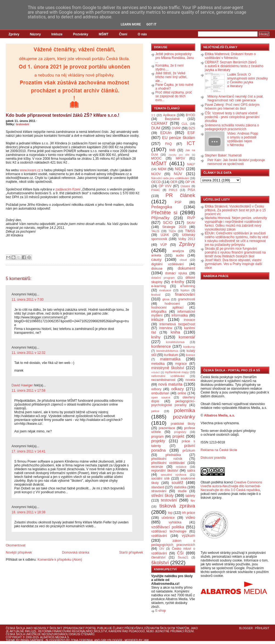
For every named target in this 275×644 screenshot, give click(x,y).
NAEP (191, 164)
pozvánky (184, 417)
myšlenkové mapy (177, 372)
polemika (185, 410)
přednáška (173, 455)
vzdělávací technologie (169, 531)
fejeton (185, 290)
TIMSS (190, 231)
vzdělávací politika (168, 527)
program (157, 437)
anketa (156, 255)
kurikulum (171, 355)
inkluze (157, 320)
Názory (35, 34)
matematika (170, 359)
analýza (178, 251)
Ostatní (185, 186)
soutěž (177, 483)
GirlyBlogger (112, 640)
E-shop (161, 611)
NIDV (179, 169)
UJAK (165, 235)
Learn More (131, 24)
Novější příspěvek (19, 552)
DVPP (176, 128)
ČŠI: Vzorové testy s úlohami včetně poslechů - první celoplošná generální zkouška (232, 117)
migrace (181, 364)
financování (185, 294)
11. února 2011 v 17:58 (28, 391)
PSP (178, 202)
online (182, 393)
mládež (155, 372)
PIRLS (173, 190)
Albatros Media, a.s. (219, 415)
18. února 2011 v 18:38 (28, 512)
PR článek (180, 195)
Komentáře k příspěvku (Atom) (60, 560)
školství (160, 562)
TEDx (172, 231)
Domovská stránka (76, 552)
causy (156, 260)
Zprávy (14, 34)
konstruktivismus (167, 351)
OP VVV (165, 186)
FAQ (169, 144)
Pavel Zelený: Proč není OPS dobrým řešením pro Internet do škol (232, 107)
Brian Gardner (32, 640)
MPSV (180, 158)
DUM (156, 128)
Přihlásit (262, 628)
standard (158, 487)
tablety (190, 496)
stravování (159, 491)
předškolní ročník (167, 459)
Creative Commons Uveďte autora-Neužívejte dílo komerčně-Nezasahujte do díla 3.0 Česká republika (231, 486)
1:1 (153, 115)
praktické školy (183, 424)
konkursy (189, 347)
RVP (191, 218)
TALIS (155, 231)
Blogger (246, 628)
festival (156, 295)
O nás (142, 34)
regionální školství (165, 471)
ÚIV (162, 549)
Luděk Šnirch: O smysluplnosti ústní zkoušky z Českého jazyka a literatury (248, 80)
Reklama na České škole (219, 450)
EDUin (166, 133)
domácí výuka (176, 273)
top (170, 513)
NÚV (178, 174)
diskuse (157, 269)
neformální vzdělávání (168, 376)
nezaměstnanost (163, 380)
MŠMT (104, 34)
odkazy (178, 389)
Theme (11, 640)
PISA (191, 190)
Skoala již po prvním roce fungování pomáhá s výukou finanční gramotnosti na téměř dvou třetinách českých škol (235, 252)
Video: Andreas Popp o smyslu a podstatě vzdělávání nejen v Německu (243, 139)
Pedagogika (162, 207)
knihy (156, 337)
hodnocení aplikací (167, 307)
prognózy (180, 432)
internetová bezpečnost (177, 324)
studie (182, 491)
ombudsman (160, 393)
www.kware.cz (30, 170)
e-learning (158, 286)
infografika (159, 312)
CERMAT (159, 123)
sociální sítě (160, 478)
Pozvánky (81, 34)
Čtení (123, 34)
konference (161, 346)
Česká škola (15, 628)
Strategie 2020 (174, 227)
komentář (187, 337)
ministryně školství (168, 368)
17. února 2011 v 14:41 (28, 451)
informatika (180, 315)
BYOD (190, 115)
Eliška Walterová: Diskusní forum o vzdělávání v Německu (230, 56)
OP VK (190, 182)
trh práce (189, 513)
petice (155, 411)
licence (190, 355)
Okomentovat (16, 545)
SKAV (191, 223)
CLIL (185, 124)
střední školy (162, 495)
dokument (186, 268)
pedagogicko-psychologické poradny (173, 403)
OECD (156, 182)
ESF (191, 133)
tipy (193, 500)
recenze (157, 467)
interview (166, 328)
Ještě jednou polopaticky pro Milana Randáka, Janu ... (175, 58)
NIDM (162, 169)
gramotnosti (186, 299)
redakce (181, 467)
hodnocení (172, 304)
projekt (178, 436)
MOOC (156, 158)
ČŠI (180, 553)
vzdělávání (159, 536)
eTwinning (188, 286)
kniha (175, 332)
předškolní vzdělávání (168, 463)
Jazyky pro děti (179, 155)
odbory (156, 389)
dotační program (163, 278)
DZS (192, 128)
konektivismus (175, 342)
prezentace (167, 428)
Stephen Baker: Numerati (223, 155)
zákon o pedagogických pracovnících (173, 543)
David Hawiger (22, 385)
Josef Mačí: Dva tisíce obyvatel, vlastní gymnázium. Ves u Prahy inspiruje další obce (233, 264)
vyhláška (175, 522)
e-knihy (178, 282)
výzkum (188, 535)
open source (161, 397)
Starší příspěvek (131, 552)
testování (23, 124)
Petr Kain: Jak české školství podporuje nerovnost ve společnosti (236, 162)
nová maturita (170, 384)
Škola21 (183, 557)
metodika (158, 364)
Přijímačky (160, 218)
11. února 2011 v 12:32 (28, 353)
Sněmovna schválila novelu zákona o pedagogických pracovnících (232, 127)
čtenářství (158, 557)
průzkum (189, 451)
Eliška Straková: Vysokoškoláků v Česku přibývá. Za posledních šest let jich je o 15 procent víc (235, 210)
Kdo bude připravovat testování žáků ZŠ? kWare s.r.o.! (63, 115)
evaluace (165, 290)
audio (180, 255)
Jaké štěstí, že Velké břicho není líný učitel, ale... (171, 77)
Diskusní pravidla (213, 458)
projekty (158, 441)
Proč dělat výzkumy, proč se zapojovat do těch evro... (174, 96)
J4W (146, 640)
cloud (183, 260)
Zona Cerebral (82, 640)
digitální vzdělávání (168, 264)
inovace (190, 320)
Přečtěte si (164, 213)
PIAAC (156, 190)
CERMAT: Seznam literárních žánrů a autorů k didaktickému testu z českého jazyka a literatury (234, 66)
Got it (151, 24)
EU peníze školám (179, 138)
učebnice (168, 518)
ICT (191, 143)
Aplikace (169, 115)
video (190, 517)
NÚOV (156, 174)
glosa (166, 299)
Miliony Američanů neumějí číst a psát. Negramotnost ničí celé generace (236, 98)
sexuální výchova (174, 475)
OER (174, 182)
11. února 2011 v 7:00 (28, 300)
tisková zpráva (177, 506)
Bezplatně (172, 119)
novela (190, 380)
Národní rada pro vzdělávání (170, 178)
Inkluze (57, 34)
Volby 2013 (187, 239)
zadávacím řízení (68, 189)
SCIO (168, 223)
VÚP (164, 245)
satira (191, 471)
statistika (180, 487)
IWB (172, 150)
